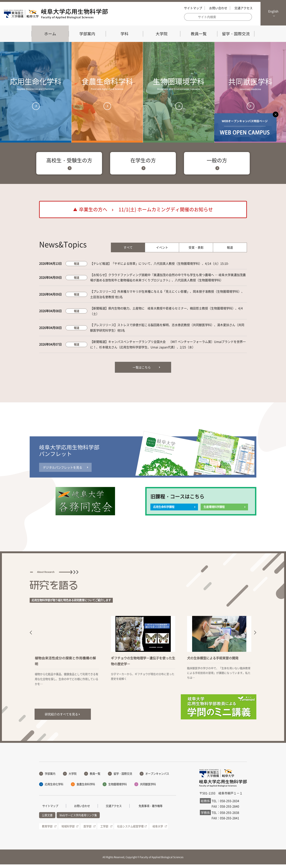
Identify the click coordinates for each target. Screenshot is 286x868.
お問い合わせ (218, 8)
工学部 (104, 830)
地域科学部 (68, 830)
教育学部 (47, 830)
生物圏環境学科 (117, 788)
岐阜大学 (158, 830)
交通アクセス (243, 8)
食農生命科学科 (86, 788)
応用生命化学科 (54, 788)
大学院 (162, 34)
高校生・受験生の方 (69, 163)
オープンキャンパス (157, 777)
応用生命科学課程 (164, 510)
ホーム (50, 34)
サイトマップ (193, 8)
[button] (31, 636)
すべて (128, 251)
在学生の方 (143, 163)
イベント (162, 251)
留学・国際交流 (236, 34)
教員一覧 (199, 34)
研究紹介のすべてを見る (61, 718)
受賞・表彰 (196, 251)
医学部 (87, 830)
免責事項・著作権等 (151, 809)
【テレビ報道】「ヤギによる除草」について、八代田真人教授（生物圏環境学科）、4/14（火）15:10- (160, 267)
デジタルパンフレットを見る (63, 471)
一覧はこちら (142, 371)
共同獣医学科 (148, 788)
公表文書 (47, 819)
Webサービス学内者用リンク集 (78, 819)
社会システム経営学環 (130, 830)
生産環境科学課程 (214, 510)
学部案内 (87, 34)
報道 (230, 251)
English (273, 11)
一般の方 (217, 163)
